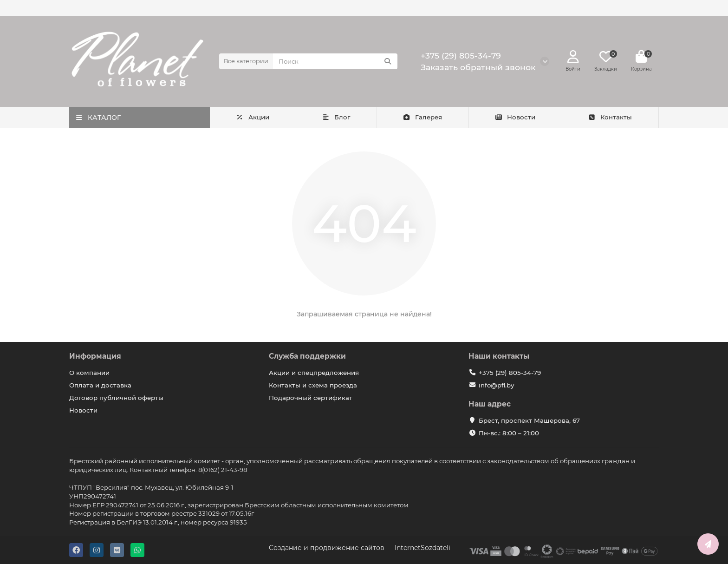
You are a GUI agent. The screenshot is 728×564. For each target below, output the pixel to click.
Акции (253, 117)
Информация (95, 356)
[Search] (335, 61)
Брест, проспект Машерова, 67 (529, 420)
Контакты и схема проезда (313, 385)
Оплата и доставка (100, 385)
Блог (336, 117)
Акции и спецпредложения (314, 373)
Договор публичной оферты (116, 398)
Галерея (422, 117)
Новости (515, 117)
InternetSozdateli (422, 548)
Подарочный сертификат (311, 398)
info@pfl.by (496, 385)
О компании (89, 373)
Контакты (610, 117)
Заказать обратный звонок (478, 67)
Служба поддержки (307, 356)
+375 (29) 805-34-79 (461, 56)
